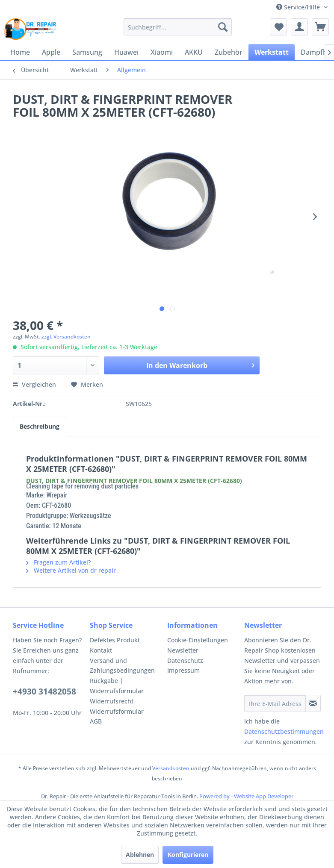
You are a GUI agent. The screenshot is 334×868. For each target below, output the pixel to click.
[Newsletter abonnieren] (313, 703)
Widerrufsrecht (112, 701)
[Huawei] (126, 52)
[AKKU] (194, 52)
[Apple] (51, 52)
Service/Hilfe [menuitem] (299, 7)
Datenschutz (185, 661)
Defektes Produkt (115, 640)
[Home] (20, 52)
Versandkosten (171, 768)
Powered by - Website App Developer (246, 796)
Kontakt (101, 650)
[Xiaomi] (162, 52)
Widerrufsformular (117, 711)
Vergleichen (34, 384)
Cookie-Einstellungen (198, 640)
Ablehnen (140, 855)
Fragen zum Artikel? (58, 562)
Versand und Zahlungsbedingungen (122, 666)
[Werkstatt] (272, 52)
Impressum (183, 670)
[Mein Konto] (299, 27)
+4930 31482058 (44, 691)
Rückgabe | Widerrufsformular (117, 686)
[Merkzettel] (278, 27)
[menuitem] (178, 27)
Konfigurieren (188, 855)
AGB (96, 721)
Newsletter (183, 650)
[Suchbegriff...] (178, 27)
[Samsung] (87, 52)
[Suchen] (223, 27)
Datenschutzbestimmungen (284, 731)
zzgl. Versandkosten (66, 337)
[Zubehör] (229, 52)
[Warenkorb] (320, 27)
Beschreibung (40, 426)
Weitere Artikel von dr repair (71, 570)
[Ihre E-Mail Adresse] (275, 703)
